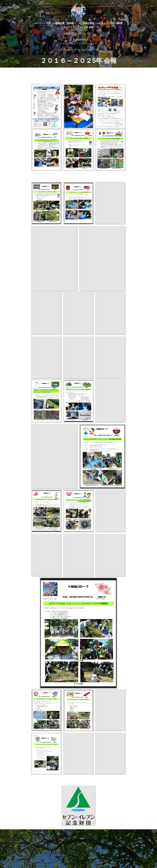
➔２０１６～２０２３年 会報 (78, 27)
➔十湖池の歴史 (86, 23)
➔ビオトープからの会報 (110, 23)
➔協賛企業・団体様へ (65, 23)
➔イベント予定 (43, 23)
